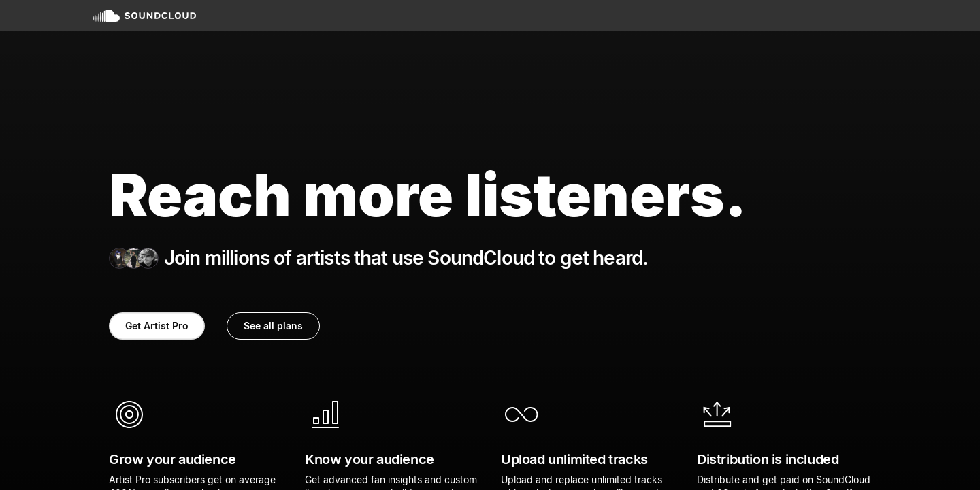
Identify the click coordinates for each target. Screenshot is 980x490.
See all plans (273, 326)
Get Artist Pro (157, 326)
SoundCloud (144, 16)
